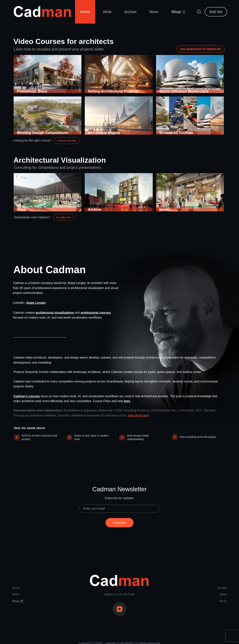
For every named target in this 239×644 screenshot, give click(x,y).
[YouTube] (120, 604)
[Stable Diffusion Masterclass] (190, 77)
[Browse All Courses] (190, 119)
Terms (223, 595)
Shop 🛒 (179, 12)
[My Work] (48, 198)
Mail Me (216, 12)
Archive (130, 12)
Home (85, 12)
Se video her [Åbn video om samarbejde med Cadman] (64, 223)
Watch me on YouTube (120, 589)
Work (107, 12)
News (154, 12)
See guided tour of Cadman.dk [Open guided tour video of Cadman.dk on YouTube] (200, 49)
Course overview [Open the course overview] (67, 144)
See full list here (139, 412)
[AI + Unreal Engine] (119, 119)
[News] (190, 198)
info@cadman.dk (150, 638)
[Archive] (119, 198)
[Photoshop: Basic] (48, 77)
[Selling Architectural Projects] (119, 77)
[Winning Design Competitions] (48, 119)
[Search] (199, 12)
